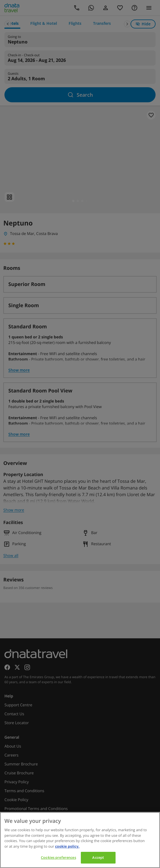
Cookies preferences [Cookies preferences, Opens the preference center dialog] (58, 857)
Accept (98, 857)
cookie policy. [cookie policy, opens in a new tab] (67, 846)
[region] (80, 840)
